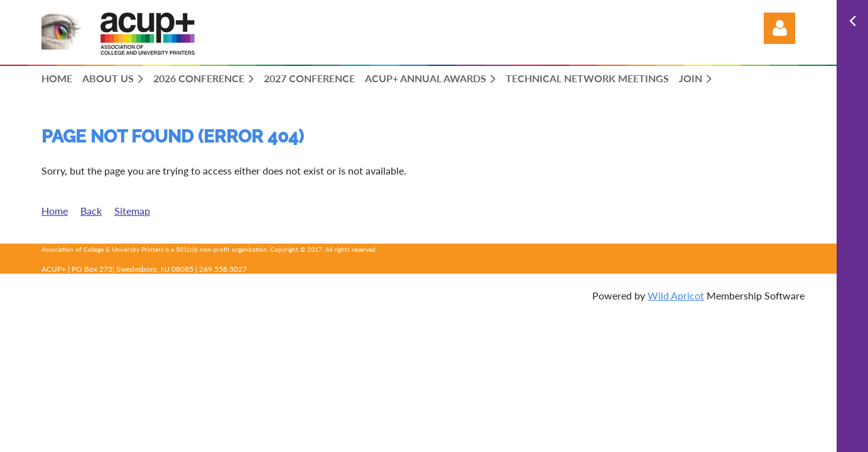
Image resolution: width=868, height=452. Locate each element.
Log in (779, 28)
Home (55, 211)
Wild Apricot (676, 295)
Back (91, 211)
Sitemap (132, 211)
